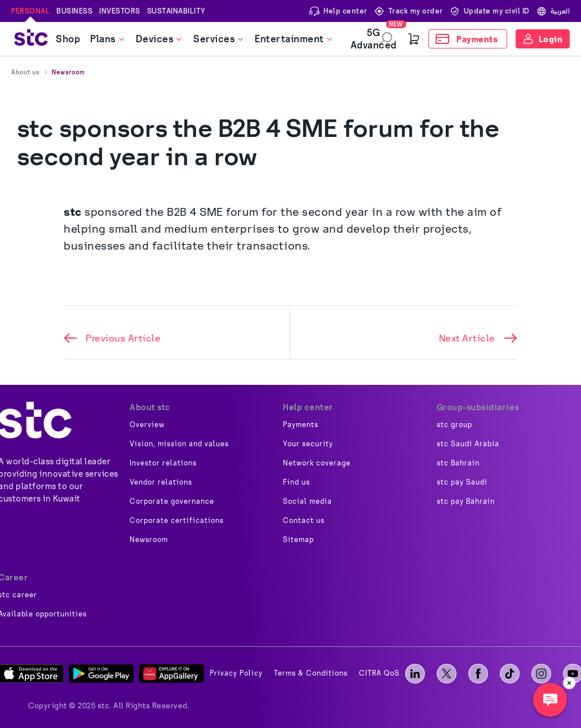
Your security (308, 444)
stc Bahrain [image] (458, 463)
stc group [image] (454, 425)
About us (25, 72)
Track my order (409, 11)
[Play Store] (101, 674)
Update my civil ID (490, 11)
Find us (296, 482)
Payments (301, 425)
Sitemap (298, 540)
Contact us (304, 521)
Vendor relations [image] (161, 482)
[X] (447, 674)
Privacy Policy (236, 673)
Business (74, 11)
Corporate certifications (177, 521)
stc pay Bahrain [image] (466, 501)
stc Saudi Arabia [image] (468, 444)
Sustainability (176, 11)
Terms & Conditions (311, 673)
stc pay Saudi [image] (462, 482)
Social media (307, 501)
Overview (147, 425)
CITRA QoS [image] (379, 673)
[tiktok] (510, 674)
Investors (120, 11)
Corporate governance (172, 501)
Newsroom (68, 72)
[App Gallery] (172, 674)
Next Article (478, 338)
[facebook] (478, 674)
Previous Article (112, 338)
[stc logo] (31, 39)
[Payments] (468, 39)
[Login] (543, 39)
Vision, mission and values (179, 444)
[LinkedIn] (415, 674)
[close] (569, 683)
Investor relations (163, 463)
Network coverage (317, 463)
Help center (338, 11)
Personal (30, 11)
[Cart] (414, 39)
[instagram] (541, 674)
